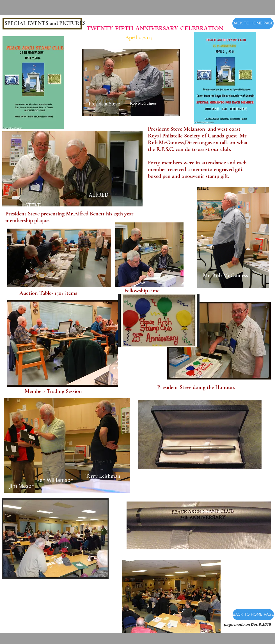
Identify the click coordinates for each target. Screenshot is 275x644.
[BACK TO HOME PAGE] (253, 23)
